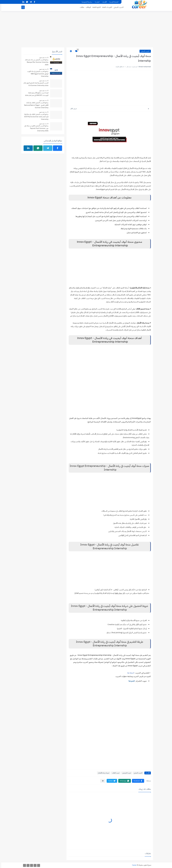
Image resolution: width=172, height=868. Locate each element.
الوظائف (87, 7)
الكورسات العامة (106, 7)
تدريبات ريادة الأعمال (102, 773)
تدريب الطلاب (115, 773)
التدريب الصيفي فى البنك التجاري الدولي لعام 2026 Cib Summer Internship (35, 84)
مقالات (81, 7)
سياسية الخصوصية (86, 2)
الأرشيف (103, 2)
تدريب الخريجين (125, 773)
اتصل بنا (96, 2)
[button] (137, 781)
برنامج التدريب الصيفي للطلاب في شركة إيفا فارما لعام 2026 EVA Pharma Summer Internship (35, 117)
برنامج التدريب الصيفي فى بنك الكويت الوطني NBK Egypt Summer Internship (37, 74)
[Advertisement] (86, 30)
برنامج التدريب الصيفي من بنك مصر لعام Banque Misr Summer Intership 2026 (36, 62)
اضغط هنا (129, 673)
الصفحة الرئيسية (113, 2)
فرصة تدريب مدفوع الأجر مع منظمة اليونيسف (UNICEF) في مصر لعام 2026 (35, 94)
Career (133, 865)
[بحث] (22, 7)
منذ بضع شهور (42, 58)
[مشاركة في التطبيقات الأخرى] (102, 781)
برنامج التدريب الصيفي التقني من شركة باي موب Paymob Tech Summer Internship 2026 (35, 128)
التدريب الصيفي (117, 7)
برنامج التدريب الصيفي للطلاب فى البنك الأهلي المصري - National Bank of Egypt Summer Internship (35, 105)
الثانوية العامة (95, 7)
